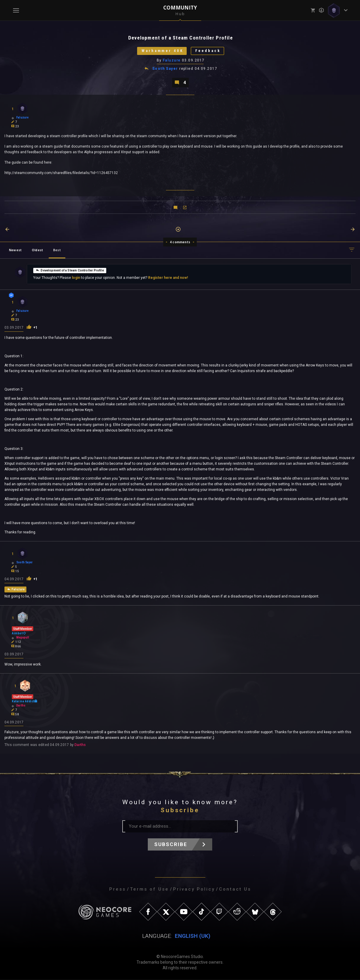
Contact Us (235, 889)
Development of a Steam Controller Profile (70, 270)
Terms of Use (149, 889)
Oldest (37, 250)
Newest (15, 250)
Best (57, 250)
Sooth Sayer (165, 69)
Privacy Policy (194, 889)
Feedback (208, 51)
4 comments (180, 242)
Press (118, 889)
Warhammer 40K (162, 51)
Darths (80, 745)
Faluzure (172, 60)
